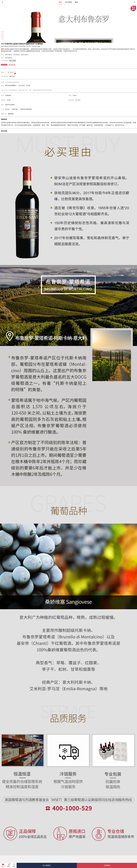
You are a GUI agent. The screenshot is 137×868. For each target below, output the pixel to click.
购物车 (9, 865)
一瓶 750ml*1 (10, 72)
